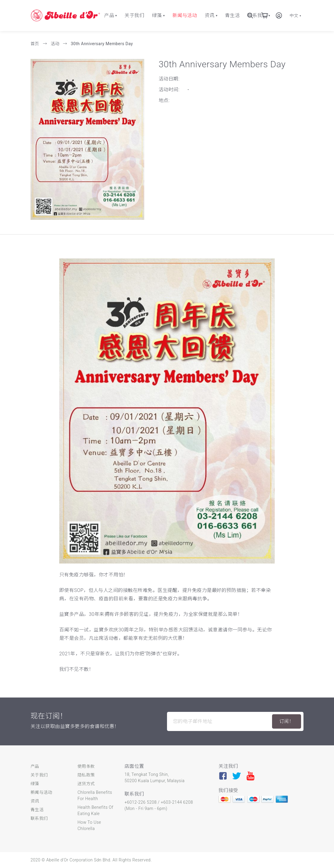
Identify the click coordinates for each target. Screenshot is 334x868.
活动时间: (169, 90)
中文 (295, 16)
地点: (164, 100)
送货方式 (86, 784)
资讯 (210, 15)
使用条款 (86, 766)
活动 (56, 44)
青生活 (232, 15)
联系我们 (39, 818)
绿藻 (157, 15)
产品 (109, 15)
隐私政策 (86, 775)
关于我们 (134, 15)
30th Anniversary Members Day (102, 44)
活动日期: (169, 79)
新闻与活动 (185, 15)
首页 (35, 44)
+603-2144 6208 (177, 802)
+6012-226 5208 (141, 802)
